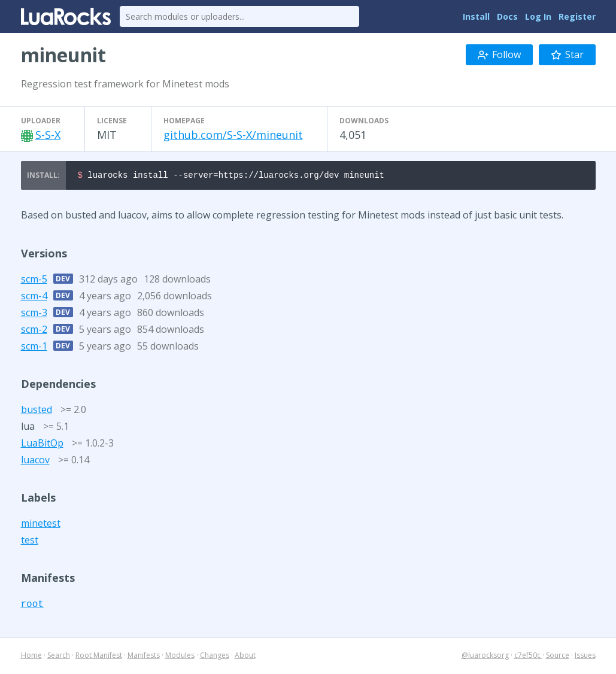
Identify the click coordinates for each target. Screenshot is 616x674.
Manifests (144, 657)
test (30, 542)
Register (577, 16)
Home (31, 657)
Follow (499, 54)
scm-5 (34, 281)
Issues (585, 657)
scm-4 (34, 297)
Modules (180, 657)
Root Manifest (99, 657)
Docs (507, 16)
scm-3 (34, 314)
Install (476, 16)
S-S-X (48, 135)
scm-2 (34, 331)
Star (567, 54)
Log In (538, 16)
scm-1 (34, 348)
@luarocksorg (485, 657)
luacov (35, 462)
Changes (215, 657)
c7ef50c (528, 657)
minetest (41, 525)
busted (37, 411)
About (245, 657)
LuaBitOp (42, 445)
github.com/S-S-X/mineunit (233, 135)
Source (558, 657)
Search (59, 657)
